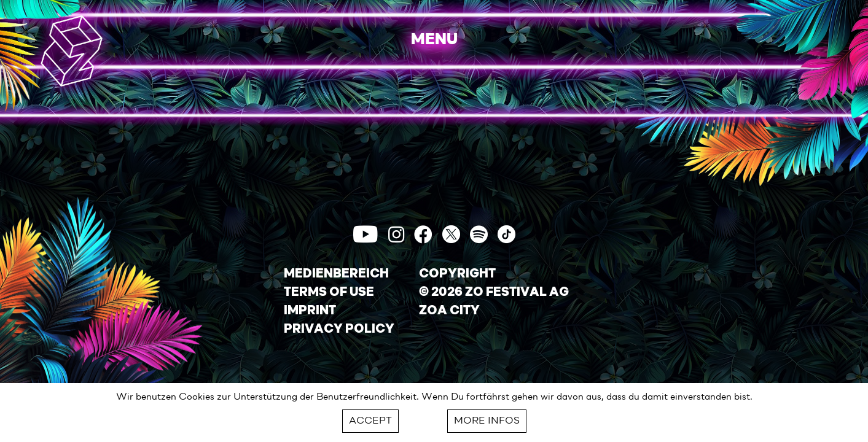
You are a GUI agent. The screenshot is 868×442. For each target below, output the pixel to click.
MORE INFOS (487, 421)
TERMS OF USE (329, 293)
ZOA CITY (449, 311)
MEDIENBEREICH (336, 274)
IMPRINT (310, 311)
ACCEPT (370, 421)
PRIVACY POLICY (339, 330)
